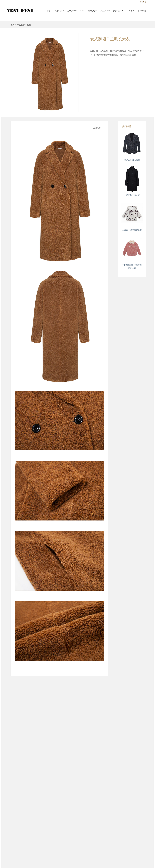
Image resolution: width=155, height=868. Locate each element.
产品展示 (105, 11)
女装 (29, 25)
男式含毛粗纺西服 (132, 160)
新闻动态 (92, 11)
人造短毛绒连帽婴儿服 (132, 230)
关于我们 (59, 11)
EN (145, 2)
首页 (49, 11)
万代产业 (72, 11)
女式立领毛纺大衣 (132, 195)
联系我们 (142, 11)
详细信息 (97, 128)
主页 (13, 25)
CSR (82, 11)
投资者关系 (118, 11)
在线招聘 (130, 11)
